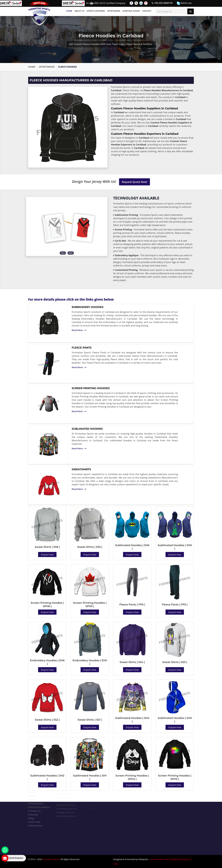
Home (69, 11)
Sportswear (114, 11)
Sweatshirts (81, 469)
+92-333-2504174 (162, 3)
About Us (79, 11)
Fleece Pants (82, 348)
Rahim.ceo (184, 3)
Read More (79, 330)
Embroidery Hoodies (88, 307)
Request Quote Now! (135, 182)
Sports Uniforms (96, 11)
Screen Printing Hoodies (91, 388)
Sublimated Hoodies (87, 429)
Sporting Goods (131, 11)
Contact (147, 11)
